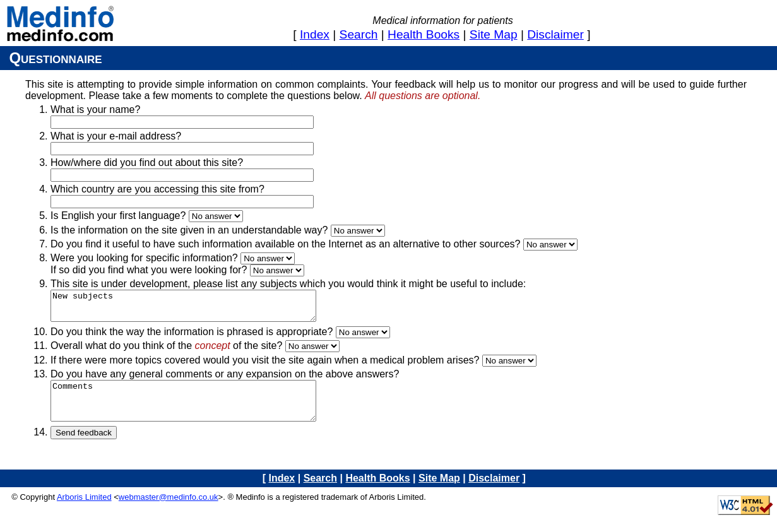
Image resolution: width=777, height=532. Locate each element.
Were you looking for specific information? (144, 258)
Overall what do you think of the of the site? (166, 351)
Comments (199, 410)
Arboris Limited (84, 510)
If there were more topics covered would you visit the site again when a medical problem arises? (265, 366)
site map (494, 34)
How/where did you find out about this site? (147, 163)
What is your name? (95, 109)
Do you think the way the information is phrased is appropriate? (192, 337)
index (315, 34)
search (359, 34)
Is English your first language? (118, 216)
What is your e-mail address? (116, 136)
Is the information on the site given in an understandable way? (189, 230)
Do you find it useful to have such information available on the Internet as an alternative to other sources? (285, 244)
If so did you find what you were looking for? (149, 270)
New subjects (199, 309)
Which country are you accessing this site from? (157, 189)
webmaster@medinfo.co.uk (169, 510)
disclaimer (555, 34)
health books (424, 34)
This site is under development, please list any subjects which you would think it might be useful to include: (288, 284)
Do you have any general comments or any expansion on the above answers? (225, 380)
